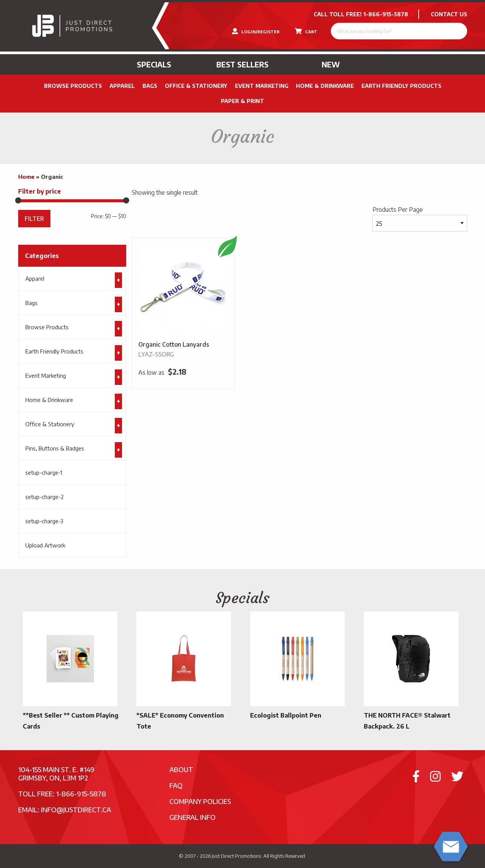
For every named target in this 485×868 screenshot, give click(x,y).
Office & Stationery (196, 86)
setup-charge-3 (44, 521)
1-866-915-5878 (386, 14)
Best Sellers (242, 64)
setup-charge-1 (44, 472)
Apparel (122, 86)
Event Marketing (262, 86)
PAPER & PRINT (242, 101)
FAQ (176, 785)
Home (26, 177)
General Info (192, 817)
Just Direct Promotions (236, 856)
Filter (34, 218)
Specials (154, 64)
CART (306, 31)
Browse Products (73, 86)
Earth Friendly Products (401, 86)
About (181, 769)
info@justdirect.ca (76, 809)
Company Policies (200, 801)
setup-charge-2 (45, 497)
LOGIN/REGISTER (256, 31)
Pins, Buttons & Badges (55, 448)
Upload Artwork (45, 545)
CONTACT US (449, 14)
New (331, 64)
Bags (150, 86)
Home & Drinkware (325, 86)
